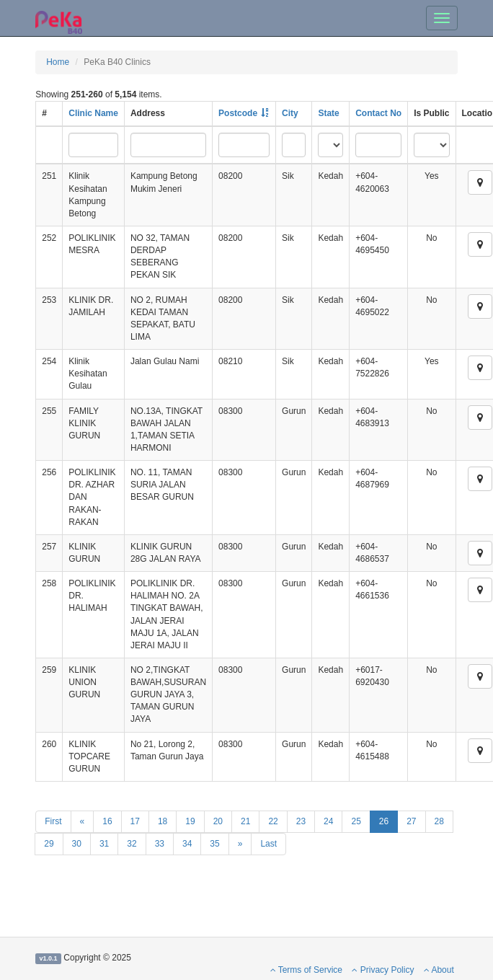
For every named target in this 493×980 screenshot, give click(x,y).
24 (328, 821)
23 (301, 821)
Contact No (378, 113)
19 (190, 821)
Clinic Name (93, 113)
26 (384, 821)
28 (439, 821)
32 (132, 844)
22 (273, 821)
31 (104, 844)
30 (77, 844)
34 (187, 844)
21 (245, 821)
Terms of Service (306, 970)
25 (356, 821)
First (53, 821)
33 (160, 844)
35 (214, 844)
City (290, 113)
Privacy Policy (383, 970)
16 (107, 821)
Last (268, 844)
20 (218, 821)
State (328, 113)
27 (411, 821)
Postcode (238, 113)
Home (58, 62)
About (439, 970)
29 (49, 844)
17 (135, 821)
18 (163, 821)
